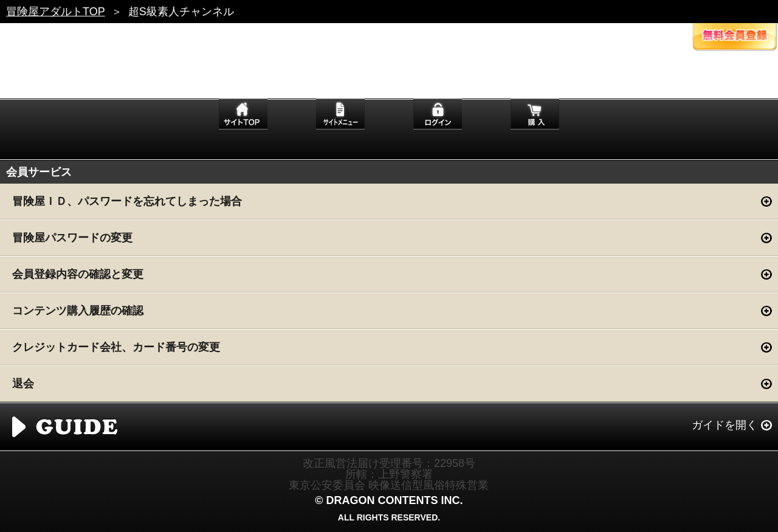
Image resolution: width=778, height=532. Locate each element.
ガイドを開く (725, 425)
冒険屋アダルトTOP (56, 12)
